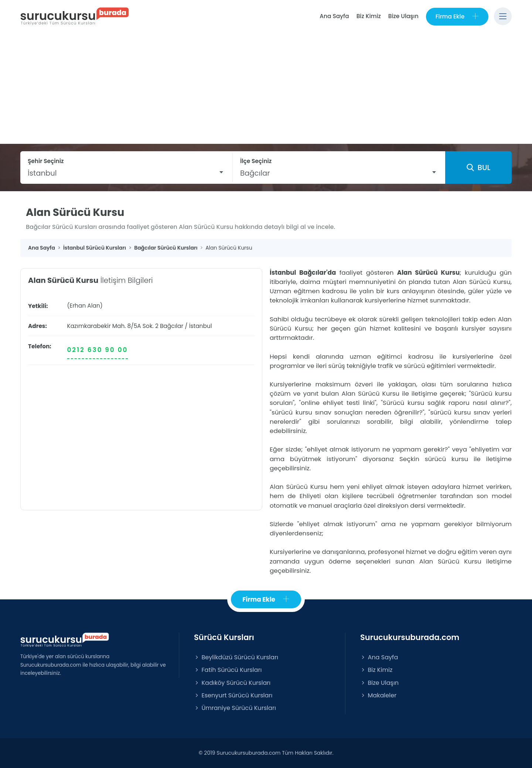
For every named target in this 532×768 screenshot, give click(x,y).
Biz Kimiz (369, 16)
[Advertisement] (266, 88)
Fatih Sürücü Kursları (228, 670)
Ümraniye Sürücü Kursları (235, 708)
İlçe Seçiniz (256, 161)
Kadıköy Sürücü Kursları (232, 683)
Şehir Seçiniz (46, 161)
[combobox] (126, 173)
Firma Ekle (457, 16)
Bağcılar (172, 326)
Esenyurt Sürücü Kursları (233, 695)
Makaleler (378, 695)
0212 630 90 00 (98, 350)
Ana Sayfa (334, 16)
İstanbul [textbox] (42, 173)
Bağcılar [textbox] (255, 173)
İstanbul (201, 326)
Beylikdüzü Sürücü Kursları (236, 657)
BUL (478, 168)
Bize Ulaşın (403, 16)
